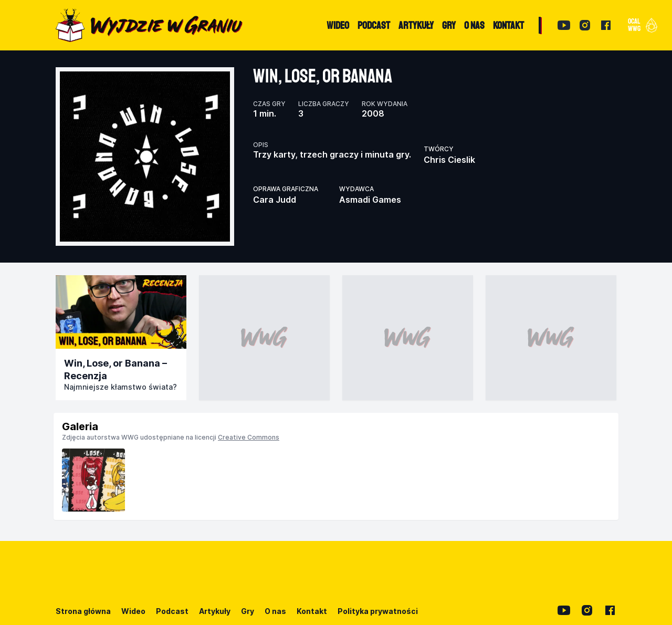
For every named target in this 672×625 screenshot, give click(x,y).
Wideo (133, 611)
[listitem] (93, 480)
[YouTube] (564, 25)
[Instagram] (585, 25)
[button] (642, 25)
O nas (275, 611)
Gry (248, 611)
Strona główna (83, 611)
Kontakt (312, 611)
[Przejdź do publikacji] (121, 312)
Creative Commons (249, 437)
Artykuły (215, 611)
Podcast (172, 611)
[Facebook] (606, 25)
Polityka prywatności (378, 611)
